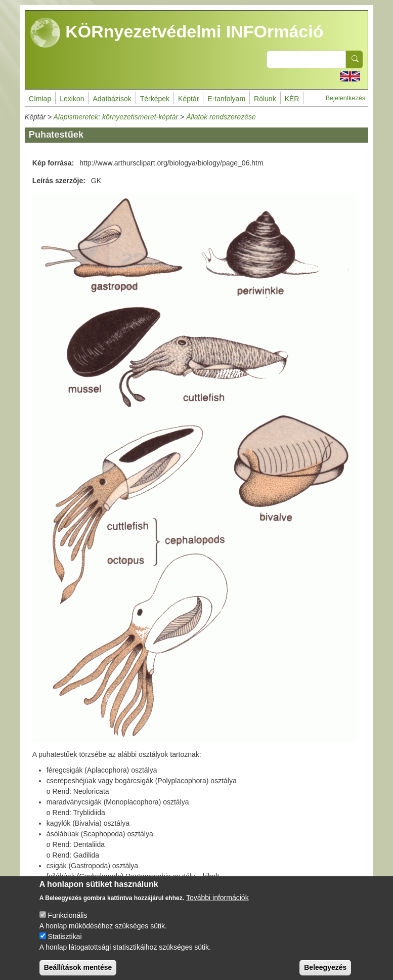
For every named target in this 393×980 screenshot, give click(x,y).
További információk (217, 906)
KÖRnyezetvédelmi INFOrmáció (177, 33)
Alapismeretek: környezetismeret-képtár (116, 117)
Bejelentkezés (345, 98)
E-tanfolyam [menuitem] (226, 99)
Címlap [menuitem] (40, 99)
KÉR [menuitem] (292, 99)
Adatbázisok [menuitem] (112, 99)
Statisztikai (65, 945)
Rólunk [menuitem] (265, 99)
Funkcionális (68, 923)
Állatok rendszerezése (221, 117)
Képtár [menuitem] (188, 99)
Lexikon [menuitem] (72, 99)
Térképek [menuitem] (155, 99)
